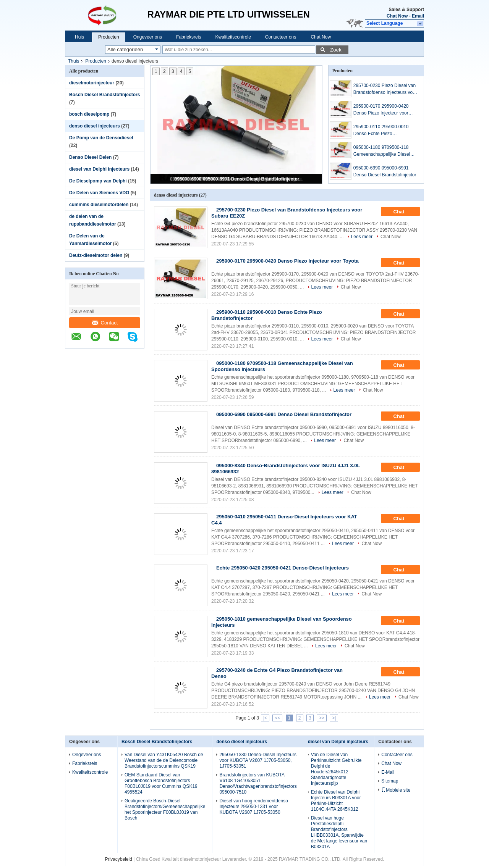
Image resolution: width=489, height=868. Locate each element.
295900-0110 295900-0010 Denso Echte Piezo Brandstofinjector (381, 131)
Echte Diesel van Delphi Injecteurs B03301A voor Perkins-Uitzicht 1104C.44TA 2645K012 (336, 801)
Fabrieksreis (189, 37)
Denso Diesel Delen (90, 157)
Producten (109, 37)
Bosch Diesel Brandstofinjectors (104, 95)
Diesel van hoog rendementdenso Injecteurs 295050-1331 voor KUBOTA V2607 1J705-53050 (253, 807)
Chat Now (397, 16)
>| (334, 718)
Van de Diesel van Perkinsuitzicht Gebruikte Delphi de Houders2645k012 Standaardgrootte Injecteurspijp (336, 769)
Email (418, 16)
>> (322, 718)
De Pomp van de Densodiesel (101, 138)
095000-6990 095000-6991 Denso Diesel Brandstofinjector (237, 179)
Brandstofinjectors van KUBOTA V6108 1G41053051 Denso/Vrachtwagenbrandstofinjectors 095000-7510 (258, 783)
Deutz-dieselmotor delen (96, 255)
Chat (404, 212)
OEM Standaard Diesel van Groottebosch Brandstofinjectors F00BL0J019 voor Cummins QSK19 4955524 (161, 783)
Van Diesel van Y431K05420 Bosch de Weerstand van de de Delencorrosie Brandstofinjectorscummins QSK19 (164, 760)
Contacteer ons (281, 37)
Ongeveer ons (148, 37)
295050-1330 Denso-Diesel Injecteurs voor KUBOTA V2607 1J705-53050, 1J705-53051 (258, 760)
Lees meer (362, 237)
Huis (79, 37)
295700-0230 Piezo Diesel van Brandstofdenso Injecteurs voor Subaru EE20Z (385, 89)
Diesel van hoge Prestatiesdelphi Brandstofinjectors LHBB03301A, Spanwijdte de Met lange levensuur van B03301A (339, 832)
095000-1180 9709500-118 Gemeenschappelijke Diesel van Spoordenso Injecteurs (382, 151)
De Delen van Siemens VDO (99, 193)
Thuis (74, 61)
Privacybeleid (119, 859)
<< (277, 718)
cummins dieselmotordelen (99, 205)
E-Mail (388, 772)
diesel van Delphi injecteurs (99, 169)
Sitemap (390, 781)
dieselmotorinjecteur (92, 83)
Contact (105, 323)
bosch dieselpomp (89, 114)
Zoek (336, 50)
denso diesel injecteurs (95, 126)
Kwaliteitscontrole (233, 37)
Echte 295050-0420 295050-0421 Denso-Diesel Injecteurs (283, 568)
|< (265, 718)
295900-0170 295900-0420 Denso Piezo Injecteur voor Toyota (381, 110)
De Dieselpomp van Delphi (98, 181)
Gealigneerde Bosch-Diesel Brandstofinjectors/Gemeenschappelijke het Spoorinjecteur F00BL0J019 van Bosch (165, 809)
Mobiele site (396, 790)
